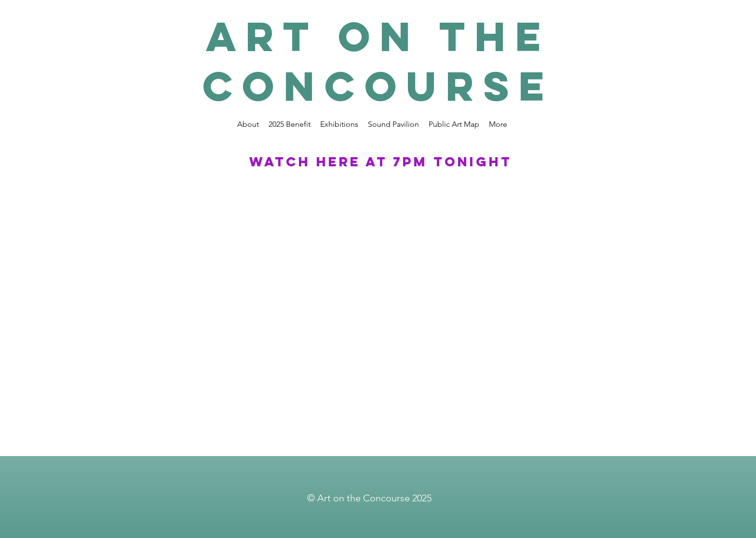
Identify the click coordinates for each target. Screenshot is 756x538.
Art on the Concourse (378, 61)
